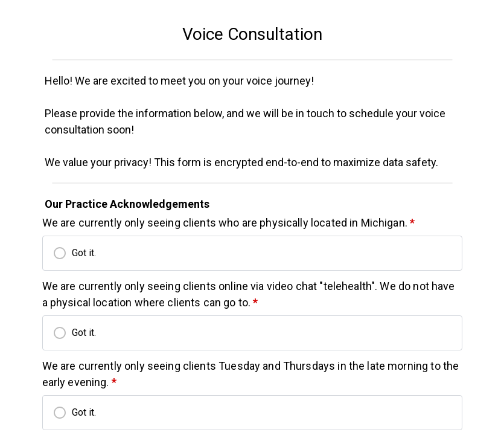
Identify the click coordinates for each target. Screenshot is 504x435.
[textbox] (252, 34)
